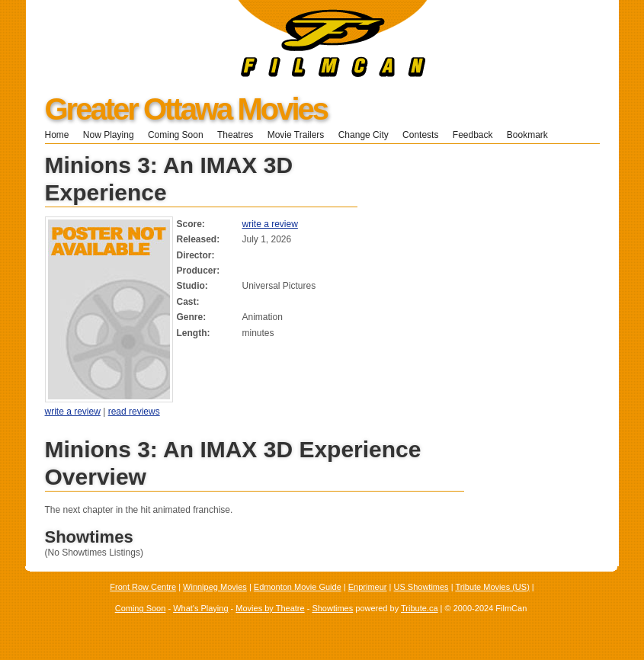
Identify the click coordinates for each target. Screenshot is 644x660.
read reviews (134, 412)
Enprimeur (368, 587)
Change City (364, 135)
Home (57, 135)
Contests (420, 135)
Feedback (473, 135)
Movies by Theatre (270, 608)
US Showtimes (421, 587)
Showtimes (332, 608)
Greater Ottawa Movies (186, 109)
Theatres (235, 135)
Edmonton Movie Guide (298, 587)
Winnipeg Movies (215, 587)
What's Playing (200, 608)
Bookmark (532, 135)
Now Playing (109, 135)
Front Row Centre (143, 587)
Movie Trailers (296, 135)
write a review (270, 224)
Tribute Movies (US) (492, 587)
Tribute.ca (420, 608)
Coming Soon (176, 135)
